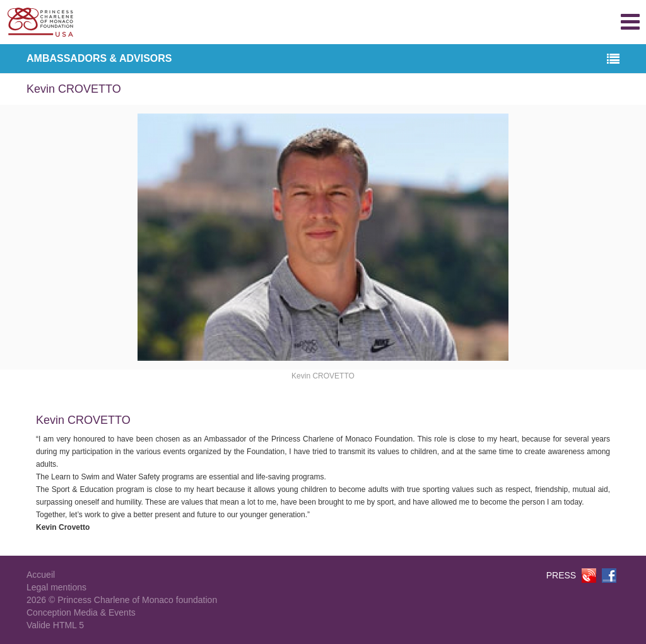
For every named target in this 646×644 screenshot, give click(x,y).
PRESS (561, 575)
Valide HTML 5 (55, 625)
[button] (613, 60)
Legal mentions (56, 587)
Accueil (41, 575)
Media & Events (105, 612)
